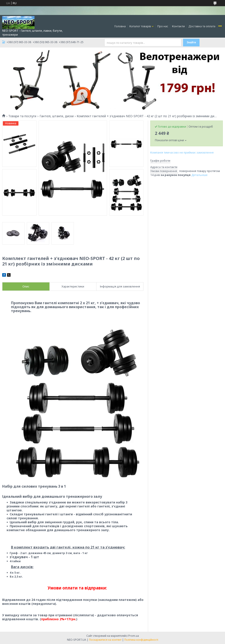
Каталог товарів (140, 26)
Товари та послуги (22, 116)
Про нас (163, 26)
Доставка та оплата (202, 26)
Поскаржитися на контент (105, 640)
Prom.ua (134, 636)
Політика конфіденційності (141, 640)
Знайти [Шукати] (191, 42)
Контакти (178, 26)
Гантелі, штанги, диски (57, 116)
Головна (120, 26)
